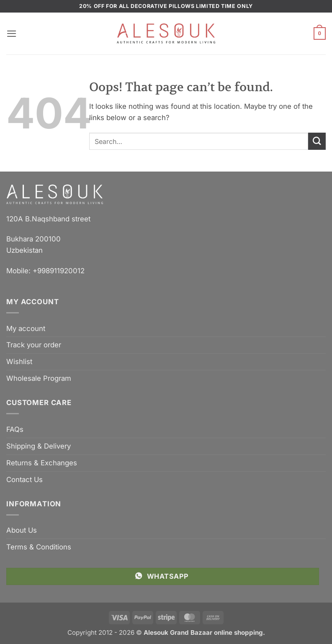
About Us (22, 530)
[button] (12, 34)
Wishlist (19, 362)
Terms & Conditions (39, 547)
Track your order (34, 345)
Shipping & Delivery (39, 446)
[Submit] (317, 141)
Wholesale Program (39, 378)
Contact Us (24, 480)
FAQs (15, 429)
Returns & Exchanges (42, 463)
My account (26, 328)
